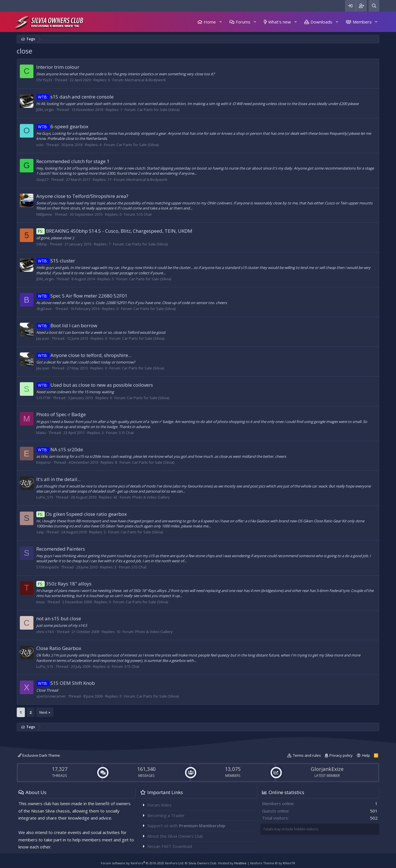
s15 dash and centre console (75, 97)
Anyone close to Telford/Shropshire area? (82, 196)
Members (362, 22)
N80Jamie (44, 214)
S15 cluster (56, 261)
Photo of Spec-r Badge (61, 414)
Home (210, 22)
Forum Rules (159, 805)
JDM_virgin (45, 110)
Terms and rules (307, 755)
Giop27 (42, 179)
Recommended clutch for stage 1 (73, 161)
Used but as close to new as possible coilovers (95, 385)
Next (43, 712)
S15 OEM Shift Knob (66, 683)
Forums (243, 22)
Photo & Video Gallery (151, 497)
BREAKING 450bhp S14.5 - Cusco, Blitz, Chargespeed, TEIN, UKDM (114, 231)
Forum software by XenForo (142, 863)
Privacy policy (341, 755)
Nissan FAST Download (170, 846)
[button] (220, 22)
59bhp (42, 244)
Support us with (186, 826)
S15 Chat (144, 214)
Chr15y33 (44, 80)
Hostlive (240, 863)
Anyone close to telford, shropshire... (84, 355)
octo (40, 145)
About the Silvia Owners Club (175, 836)
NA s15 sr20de (60, 449)
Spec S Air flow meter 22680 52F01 (82, 296)
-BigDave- (44, 309)
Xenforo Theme (273, 863)
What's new (280, 22)
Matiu (41, 433)
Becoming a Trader (166, 815)
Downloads (321, 22)
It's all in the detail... (58, 479)
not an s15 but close (59, 618)
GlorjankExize (327, 769)
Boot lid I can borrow (67, 325)
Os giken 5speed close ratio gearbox (82, 514)
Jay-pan (43, 338)
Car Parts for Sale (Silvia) (158, 110)
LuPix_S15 (45, 497)
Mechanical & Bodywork (145, 80)
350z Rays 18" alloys (64, 584)
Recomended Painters (61, 549)
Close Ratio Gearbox (59, 648)
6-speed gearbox (62, 126)
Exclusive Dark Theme (39, 755)
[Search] (374, 6)
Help (366, 755)
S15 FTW (43, 398)
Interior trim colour (58, 67)
